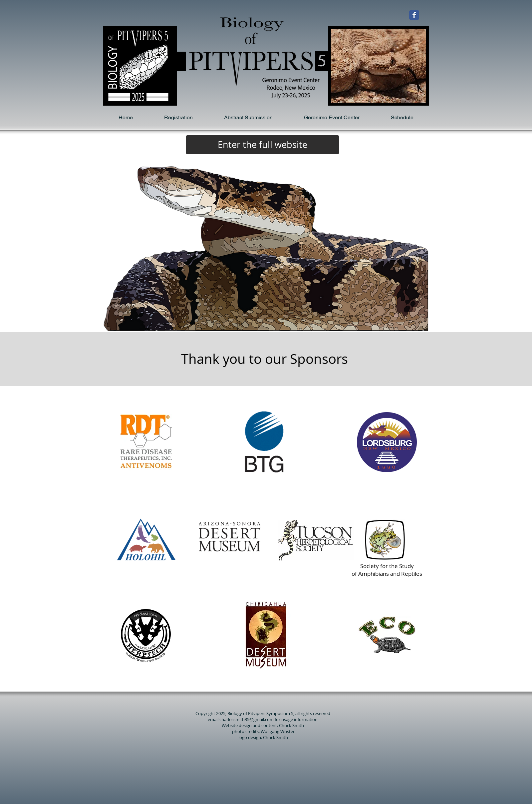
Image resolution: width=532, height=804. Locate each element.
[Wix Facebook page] (414, 15)
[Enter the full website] (263, 145)
